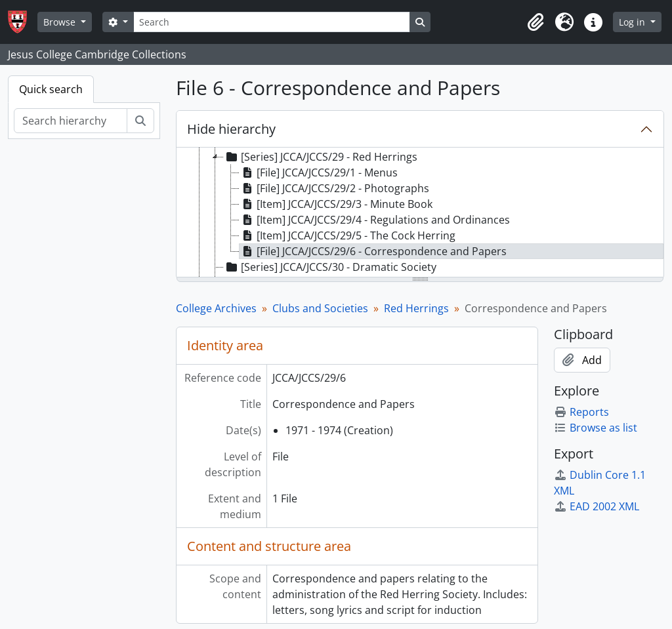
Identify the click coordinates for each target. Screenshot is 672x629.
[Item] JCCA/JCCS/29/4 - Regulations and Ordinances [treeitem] (375, 220)
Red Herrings (416, 308)
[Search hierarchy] (71, 121)
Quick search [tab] (51, 89)
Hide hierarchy (231, 129)
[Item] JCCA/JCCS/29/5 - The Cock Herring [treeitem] (347, 235)
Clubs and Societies (320, 308)
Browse (61, 22)
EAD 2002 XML (597, 506)
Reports (581, 412)
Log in (633, 22)
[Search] (272, 22)
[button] (535, 22)
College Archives (216, 308)
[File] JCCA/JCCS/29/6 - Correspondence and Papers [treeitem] (373, 251)
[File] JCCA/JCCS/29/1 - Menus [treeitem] (319, 172)
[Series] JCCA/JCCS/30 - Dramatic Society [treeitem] (330, 267)
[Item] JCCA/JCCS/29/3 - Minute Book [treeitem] (336, 204)
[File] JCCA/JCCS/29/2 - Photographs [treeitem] (334, 188)
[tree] (420, 213)
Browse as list (596, 428)
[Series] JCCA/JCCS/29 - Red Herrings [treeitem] (321, 157)
